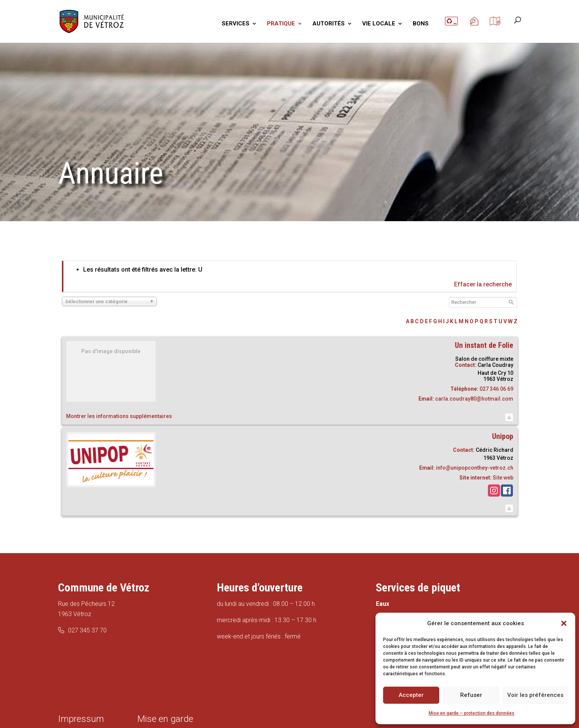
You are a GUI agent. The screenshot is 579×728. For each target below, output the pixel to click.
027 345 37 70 (87, 630)
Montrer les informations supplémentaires (119, 416)
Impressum (81, 719)
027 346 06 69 (496, 389)
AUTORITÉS (329, 24)
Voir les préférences (535, 695)
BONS (421, 24)
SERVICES (236, 24)
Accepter (411, 695)
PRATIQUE (281, 24)
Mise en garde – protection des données (472, 713)
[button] (564, 623)
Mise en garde (165, 719)
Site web (503, 478)
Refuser (471, 695)
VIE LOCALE (379, 24)
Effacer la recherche (483, 284)
